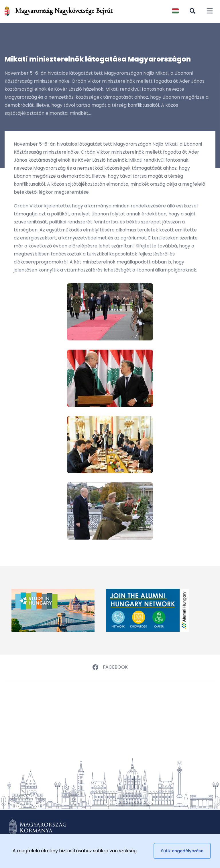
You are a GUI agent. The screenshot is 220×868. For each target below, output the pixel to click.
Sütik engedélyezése (182, 851)
